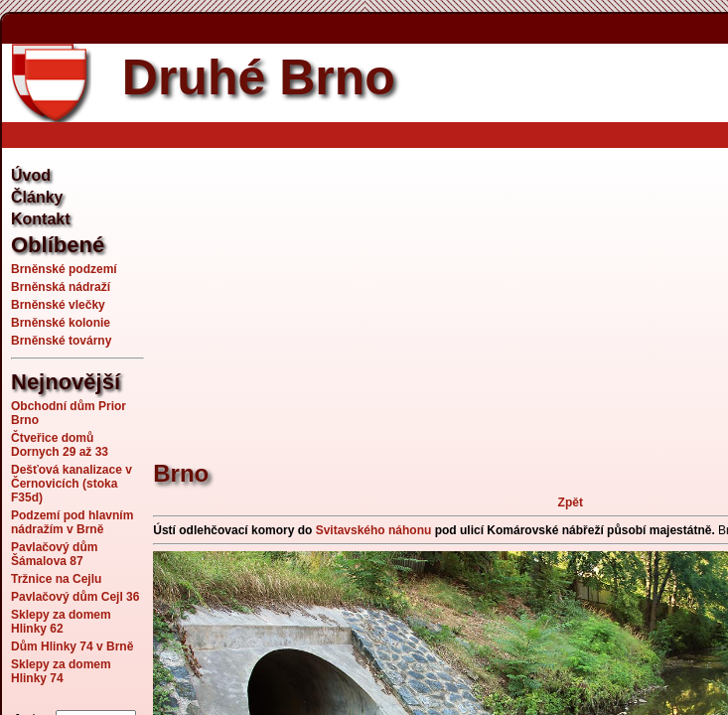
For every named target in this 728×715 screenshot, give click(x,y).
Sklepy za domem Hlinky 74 (61, 671)
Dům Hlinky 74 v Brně (72, 646)
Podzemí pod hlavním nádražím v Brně (72, 522)
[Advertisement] (440, 293)
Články (37, 197)
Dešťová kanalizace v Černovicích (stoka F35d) (72, 484)
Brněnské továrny (61, 341)
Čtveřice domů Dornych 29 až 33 (60, 445)
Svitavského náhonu (374, 530)
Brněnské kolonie (61, 323)
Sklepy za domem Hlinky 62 (61, 622)
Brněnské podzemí (64, 269)
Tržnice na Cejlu (56, 579)
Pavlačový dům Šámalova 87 (54, 554)
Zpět (571, 502)
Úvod (31, 175)
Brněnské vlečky (58, 305)
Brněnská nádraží (61, 287)
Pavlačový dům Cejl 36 (75, 597)
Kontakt (41, 219)
